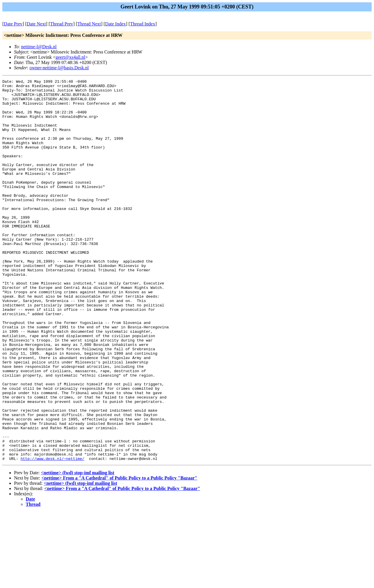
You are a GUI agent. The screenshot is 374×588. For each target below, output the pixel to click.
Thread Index (143, 24)
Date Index (116, 24)
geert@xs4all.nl (70, 57)
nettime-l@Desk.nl (39, 47)
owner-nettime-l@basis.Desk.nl (59, 68)
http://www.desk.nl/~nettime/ (52, 535)
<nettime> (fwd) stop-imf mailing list (78, 549)
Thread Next (89, 24)
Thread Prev (62, 24)
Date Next (36, 24)
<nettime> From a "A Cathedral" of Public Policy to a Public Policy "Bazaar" (119, 554)
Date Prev (13, 24)
